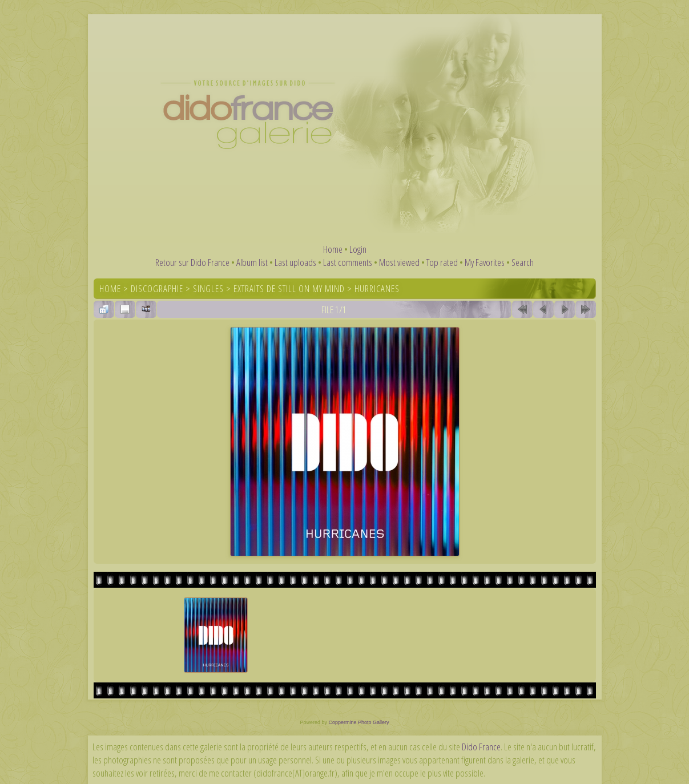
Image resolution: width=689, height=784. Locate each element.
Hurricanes (377, 288)
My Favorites (485, 262)
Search (523, 262)
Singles (208, 288)
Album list (252, 262)
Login (358, 249)
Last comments (348, 262)
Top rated (442, 262)
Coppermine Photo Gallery (358, 722)
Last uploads (295, 262)
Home (333, 249)
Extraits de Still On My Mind (289, 288)
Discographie (157, 288)
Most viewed (399, 262)
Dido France (481, 747)
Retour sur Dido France (192, 262)
